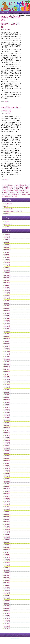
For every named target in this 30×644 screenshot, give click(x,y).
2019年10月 (8, 425)
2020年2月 (7, 415)
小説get (6, 222)
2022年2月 (7, 354)
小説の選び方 (8, 204)
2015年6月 (7, 557)
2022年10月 (8, 334)
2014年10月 (8, 578)
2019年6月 (7, 435)
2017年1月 (7, 509)
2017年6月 (7, 496)
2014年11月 (8, 575)
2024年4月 (7, 290)
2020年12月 (8, 390)
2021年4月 (7, 379)
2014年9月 (7, 580)
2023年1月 (7, 326)
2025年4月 (7, 265)
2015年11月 (8, 545)
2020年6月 (7, 405)
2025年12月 (8, 245)
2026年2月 (7, 240)
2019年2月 (7, 445)
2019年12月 (8, 420)
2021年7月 (7, 372)
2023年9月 (7, 308)
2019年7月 (7, 433)
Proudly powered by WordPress (9, 635)
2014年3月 (7, 596)
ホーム (3, 13)
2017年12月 (8, 481)
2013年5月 (7, 621)
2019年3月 (7, 443)
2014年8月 (7, 583)
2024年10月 (8, 278)
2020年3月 (7, 412)
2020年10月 (8, 395)
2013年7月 (7, 616)
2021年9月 (7, 367)
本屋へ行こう (8, 224)
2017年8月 (7, 491)
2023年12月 (8, 301)
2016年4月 (7, 532)
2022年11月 (8, 331)
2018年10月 (8, 456)
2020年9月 (7, 397)
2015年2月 (7, 568)
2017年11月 (8, 484)
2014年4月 (7, 593)
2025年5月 (7, 262)
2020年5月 (7, 407)
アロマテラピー (9, 209)
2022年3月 (7, 351)
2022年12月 (8, 329)
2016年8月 (7, 522)
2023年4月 (7, 318)
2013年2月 (7, 629)
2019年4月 (7, 440)
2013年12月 (8, 603)
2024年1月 (7, 298)
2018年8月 (7, 461)
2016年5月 (7, 529)
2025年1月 (7, 273)
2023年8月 (7, 311)
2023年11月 (8, 303)
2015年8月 (7, 552)
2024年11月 (8, 275)
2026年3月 (7, 237)
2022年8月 (7, 339)
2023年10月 (8, 306)
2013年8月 (7, 613)
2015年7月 (7, 555)
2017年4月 (7, 501)
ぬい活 (6, 206)
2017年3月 (7, 504)
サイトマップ (11, 13)
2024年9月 (7, 280)
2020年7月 (7, 402)
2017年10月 (8, 486)
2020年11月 (8, 392)
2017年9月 (7, 489)
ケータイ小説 (6, 185)
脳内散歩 (6, 102)
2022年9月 (7, 336)
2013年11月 (8, 606)
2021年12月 (8, 359)
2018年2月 (7, 476)
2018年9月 (7, 458)
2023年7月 (7, 313)
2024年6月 (7, 288)
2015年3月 (7, 565)
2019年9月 (7, 428)
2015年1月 (7, 570)
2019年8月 (7, 430)
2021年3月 (7, 382)
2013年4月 (7, 623)
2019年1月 (7, 448)
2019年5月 (7, 438)
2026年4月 (7, 234)
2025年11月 (8, 247)
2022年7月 (7, 341)
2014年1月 (7, 601)
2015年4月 (7, 562)
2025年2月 (7, 270)
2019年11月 (8, 423)
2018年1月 (7, 479)
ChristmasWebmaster (15, 639)
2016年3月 (7, 534)
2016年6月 (7, 527)
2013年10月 (8, 608)
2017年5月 (7, 499)
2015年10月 (8, 547)
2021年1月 (7, 387)
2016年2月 (7, 537)
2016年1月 (7, 540)
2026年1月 (7, 242)
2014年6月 (7, 588)
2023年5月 (7, 316)
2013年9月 (7, 611)
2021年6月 (7, 374)
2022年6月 (7, 344)
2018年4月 (7, 471)
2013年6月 (7, 618)
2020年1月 (7, 418)
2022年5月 (7, 346)
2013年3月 (7, 626)
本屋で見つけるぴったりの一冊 (13, 211)
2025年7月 (7, 257)
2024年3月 (7, 293)
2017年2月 (7, 507)
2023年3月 (7, 321)
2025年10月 (8, 250)
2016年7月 (7, 524)
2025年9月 (7, 252)
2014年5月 (7, 590)
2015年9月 (7, 550)
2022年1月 (7, 356)
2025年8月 (7, 255)
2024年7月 (7, 285)
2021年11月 (8, 362)
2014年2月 (7, 598)
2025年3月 (7, 268)
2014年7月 (7, 585)
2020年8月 (7, 400)
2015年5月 (7, 560)
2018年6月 (7, 466)
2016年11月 (8, 514)
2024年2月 (7, 295)
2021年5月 (7, 377)
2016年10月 (8, 517)
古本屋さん (7, 214)
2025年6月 (7, 260)
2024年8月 (7, 283)
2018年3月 (7, 473)
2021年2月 (7, 384)
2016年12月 (8, 512)
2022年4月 (7, 349)
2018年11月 (8, 453)
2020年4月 (7, 410)
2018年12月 (8, 451)
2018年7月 (7, 463)
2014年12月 (8, 573)
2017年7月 (7, 494)
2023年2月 (7, 323)
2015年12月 (8, 542)
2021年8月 (7, 369)
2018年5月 (7, 468)
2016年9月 (7, 519)
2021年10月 (8, 364)
